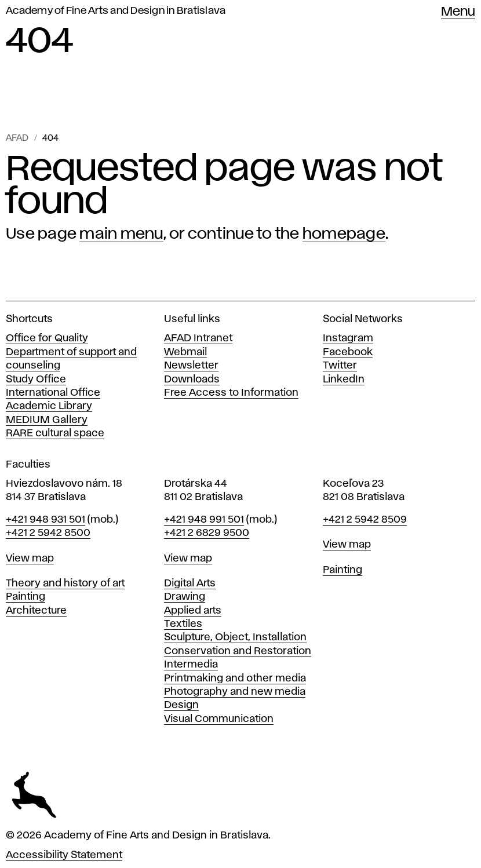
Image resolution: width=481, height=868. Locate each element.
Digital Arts (190, 583)
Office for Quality (47, 338)
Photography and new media (235, 692)
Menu (458, 12)
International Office (53, 393)
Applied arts (193, 611)
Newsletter (191, 366)
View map (30, 559)
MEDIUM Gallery (47, 420)
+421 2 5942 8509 (365, 520)
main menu (121, 234)
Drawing (185, 597)
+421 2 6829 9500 (207, 533)
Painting (25, 597)
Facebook (348, 352)
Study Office (36, 380)
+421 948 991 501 (204, 520)
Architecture (36, 611)
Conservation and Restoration (238, 651)
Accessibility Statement (64, 855)
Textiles (183, 624)
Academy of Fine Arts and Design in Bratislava (116, 11)
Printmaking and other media (235, 679)
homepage (344, 234)
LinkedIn (344, 380)
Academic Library (49, 406)
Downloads (192, 380)
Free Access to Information (231, 393)
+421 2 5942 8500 (48, 533)
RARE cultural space (55, 433)
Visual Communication (219, 719)
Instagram (348, 338)
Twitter (340, 366)
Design (181, 705)
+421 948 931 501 (45, 520)
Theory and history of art (65, 583)
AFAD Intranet (198, 338)
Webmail (185, 352)
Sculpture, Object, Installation (235, 637)
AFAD (17, 138)
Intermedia (191, 665)
